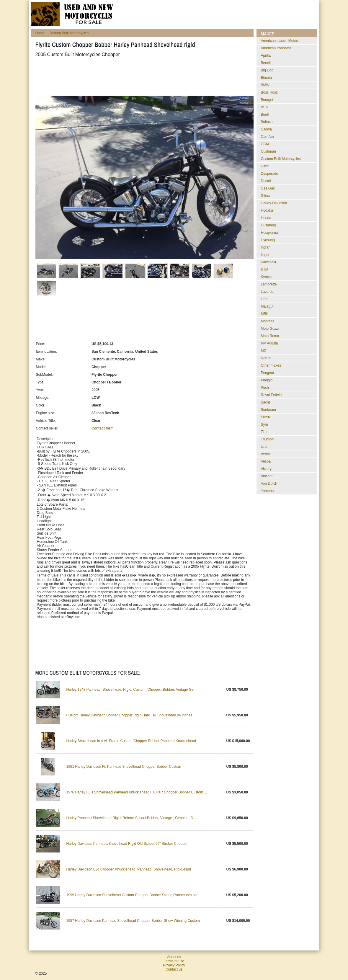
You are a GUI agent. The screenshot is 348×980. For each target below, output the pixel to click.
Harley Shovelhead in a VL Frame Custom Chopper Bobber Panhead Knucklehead (131, 741)
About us (174, 957)
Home (40, 33)
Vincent (267, 476)
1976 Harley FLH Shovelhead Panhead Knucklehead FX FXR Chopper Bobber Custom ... (137, 792)
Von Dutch (269, 484)
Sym (264, 424)
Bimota (266, 78)
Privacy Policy (174, 965)
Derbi (265, 166)
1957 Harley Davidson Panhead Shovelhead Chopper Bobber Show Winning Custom (133, 921)
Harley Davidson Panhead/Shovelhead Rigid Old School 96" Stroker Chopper (127, 844)
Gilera (266, 196)
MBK (265, 314)
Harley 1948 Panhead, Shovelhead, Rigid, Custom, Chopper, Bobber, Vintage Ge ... (132, 690)
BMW (265, 85)
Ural (264, 447)
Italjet (265, 255)
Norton (266, 358)
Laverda (267, 292)
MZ (263, 351)
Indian (266, 247)
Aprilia (266, 55)
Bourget (267, 100)
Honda (266, 218)
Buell (265, 115)
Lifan (265, 299)
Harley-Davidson (274, 203)
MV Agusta (269, 343)
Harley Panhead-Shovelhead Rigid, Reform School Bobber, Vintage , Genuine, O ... (131, 818)
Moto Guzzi (270, 329)
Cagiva (266, 129)
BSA (264, 107)
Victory (266, 469)
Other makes (271, 365)
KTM (265, 269)
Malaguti (268, 306)
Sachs (266, 402)
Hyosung (268, 240)
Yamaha (267, 491)
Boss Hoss (269, 92)
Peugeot (268, 373)
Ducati (266, 181)
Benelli (266, 63)
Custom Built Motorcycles (69, 33)
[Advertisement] (143, 76)
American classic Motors (280, 41)
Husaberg (269, 225)
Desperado (270, 174)
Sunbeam (268, 410)
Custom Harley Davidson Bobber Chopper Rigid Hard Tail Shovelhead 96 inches (129, 715)
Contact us (174, 969)
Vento (266, 454)
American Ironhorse (276, 48)
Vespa (266, 461)
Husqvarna (269, 233)
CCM (265, 144)
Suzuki (266, 417)
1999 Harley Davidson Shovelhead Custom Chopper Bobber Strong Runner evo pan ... (134, 895)
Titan (265, 432)
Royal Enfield (271, 395)
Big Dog (267, 70)
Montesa (268, 321)
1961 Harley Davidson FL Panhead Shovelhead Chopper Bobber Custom (124, 767)
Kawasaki (268, 262)
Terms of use (174, 961)
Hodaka (267, 210)
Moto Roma (270, 336)
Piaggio (267, 380)
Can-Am (267, 137)
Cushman (268, 151)
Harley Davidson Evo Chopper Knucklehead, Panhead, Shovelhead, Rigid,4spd (128, 869)
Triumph (267, 439)
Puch (265, 388)
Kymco (266, 277)
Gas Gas (268, 188)
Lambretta (269, 284)
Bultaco (267, 122)
